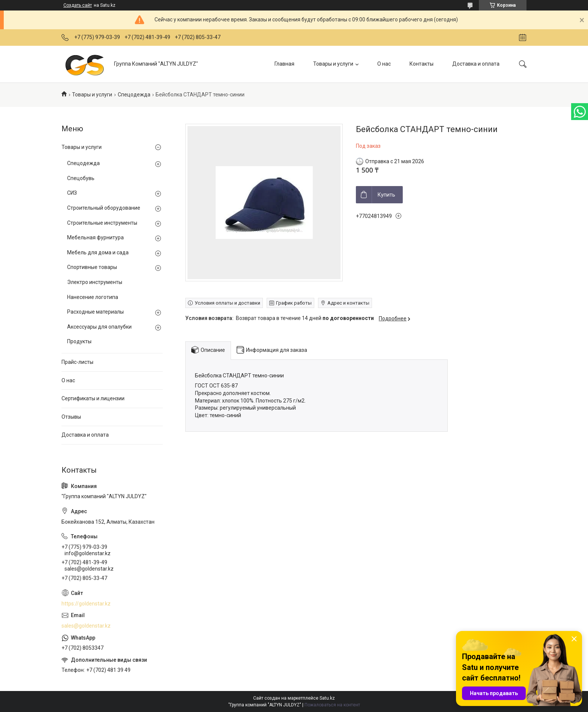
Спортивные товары (92, 267)
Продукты (79, 341)
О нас (384, 64)
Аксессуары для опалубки (99, 327)
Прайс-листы (77, 362)
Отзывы (71, 417)
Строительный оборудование (104, 208)
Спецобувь (81, 178)
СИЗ (72, 193)
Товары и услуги (333, 64)
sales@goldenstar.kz (86, 626)
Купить (386, 195)
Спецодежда (134, 95)
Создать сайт (78, 5)
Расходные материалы (95, 312)
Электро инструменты (95, 282)
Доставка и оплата (476, 64)
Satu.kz (327, 698)
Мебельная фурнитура (95, 237)
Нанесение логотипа (93, 297)
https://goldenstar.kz (86, 604)
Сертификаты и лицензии (93, 398)
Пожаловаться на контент (332, 705)
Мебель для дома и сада (98, 252)
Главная (284, 64)
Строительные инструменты (102, 223)
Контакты (421, 64)
